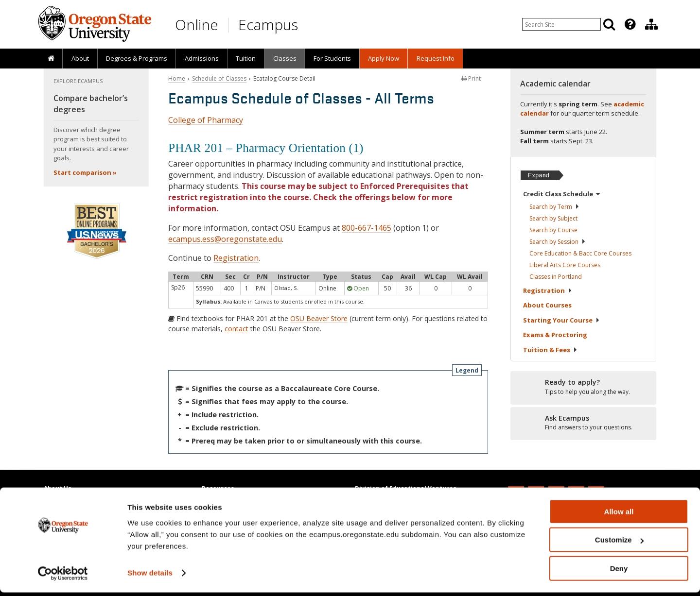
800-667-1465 (367, 228)
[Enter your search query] (561, 24)
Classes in (556, 277)
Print (471, 78)
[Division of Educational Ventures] (651, 24)
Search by (554, 207)
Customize (619, 544)
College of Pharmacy (206, 120)
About (80, 58)
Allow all (619, 515)
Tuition (246, 58)
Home (177, 78)
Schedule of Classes (219, 78)
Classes (285, 58)
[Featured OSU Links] (630, 24)
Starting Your (561, 320)
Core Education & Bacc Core (580, 253)
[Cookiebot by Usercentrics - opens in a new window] (63, 577)
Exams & (555, 335)
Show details (150, 576)
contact (236, 329)
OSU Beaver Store (319, 318)
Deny (619, 572)
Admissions (202, 58)
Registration (236, 258)
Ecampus (268, 25)
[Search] (609, 24)
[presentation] (629, 24)
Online (197, 25)
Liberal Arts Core (565, 265)
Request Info (436, 58)
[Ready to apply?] (583, 387)
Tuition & (550, 350)
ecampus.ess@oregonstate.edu (225, 239)
